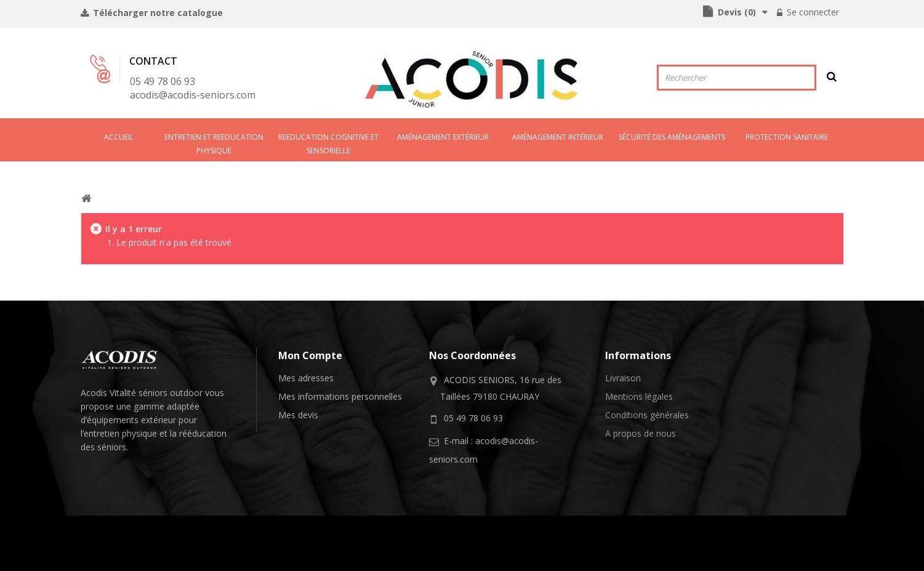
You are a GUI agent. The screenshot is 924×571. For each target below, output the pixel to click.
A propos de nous (641, 433)
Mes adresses (306, 378)
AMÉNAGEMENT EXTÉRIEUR (443, 137)
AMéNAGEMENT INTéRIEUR (558, 137)
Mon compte (310, 355)
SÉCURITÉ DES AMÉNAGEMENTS (672, 137)
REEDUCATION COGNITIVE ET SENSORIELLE (328, 144)
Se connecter (812, 12)
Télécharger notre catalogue (157, 13)
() (736, 12)
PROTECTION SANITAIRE (787, 137)
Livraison (623, 378)
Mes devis (298, 415)
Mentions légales (639, 396)
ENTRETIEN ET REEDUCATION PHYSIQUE (214, 144)
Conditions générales (647, 415)
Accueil (119, 137)
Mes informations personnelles (340, 396)
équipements (113, 420)
